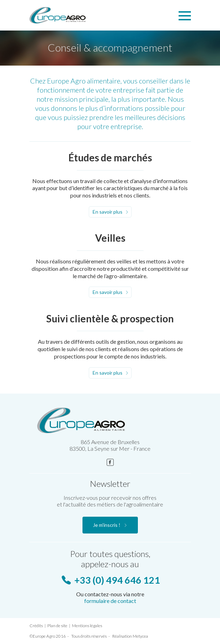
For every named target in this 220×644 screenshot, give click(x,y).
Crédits (36, 626)
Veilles (110, 238)
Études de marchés (110, 157)
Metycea (140, 636)
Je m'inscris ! (107, 525)
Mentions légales (87, 626)
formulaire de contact (110, 601)
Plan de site (57, 626)
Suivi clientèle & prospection (110, 318)
